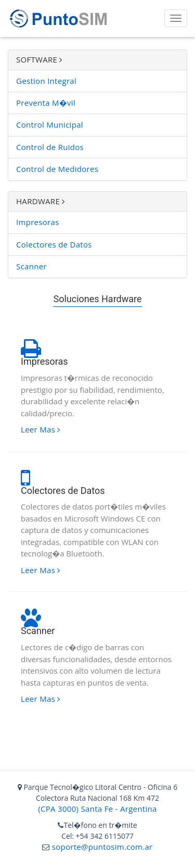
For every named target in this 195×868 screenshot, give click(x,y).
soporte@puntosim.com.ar (101, 847)
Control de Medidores (57, 169)
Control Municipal (50, 125)
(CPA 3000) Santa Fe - (79, 809)
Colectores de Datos (54, 244)
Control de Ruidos (50, 147)
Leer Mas (41, 429)
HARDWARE (41, 201)
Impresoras (38, 222)
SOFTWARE (39, 59)
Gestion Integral (46, 81)
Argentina (139, 809)
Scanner (31, 266)
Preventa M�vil (46, 103)
